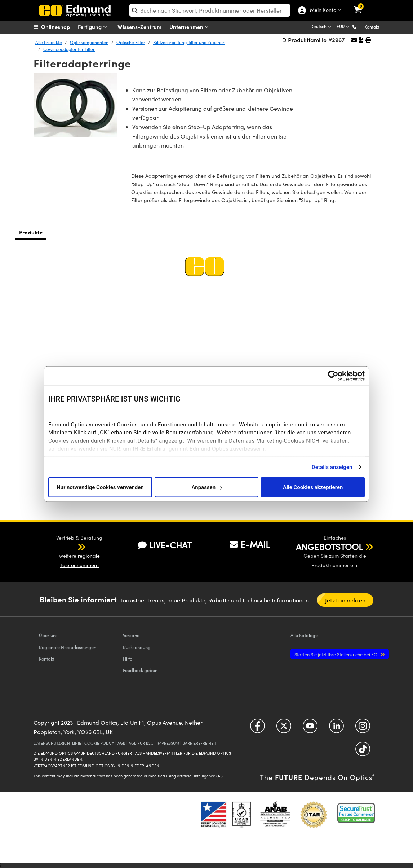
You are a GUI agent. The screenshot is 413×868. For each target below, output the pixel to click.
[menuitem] (61, 27)
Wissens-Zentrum (139, 27)
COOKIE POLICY (99, 743)
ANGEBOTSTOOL (329, 547)
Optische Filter (131, 42)
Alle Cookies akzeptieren (313, 487)
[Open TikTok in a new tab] (363, 752)
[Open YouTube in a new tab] (310, 729)
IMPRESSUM (168, 743)
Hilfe (128, 659)
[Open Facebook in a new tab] (257, 729)
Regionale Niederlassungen (68, 647)
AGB (121, 743)
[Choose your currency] (344, 27)
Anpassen (206, 487)
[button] (360, 27)
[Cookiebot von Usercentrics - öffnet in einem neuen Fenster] (333, 376)
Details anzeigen (332, 467)
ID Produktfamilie (304, 40)
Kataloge (304, 635)
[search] (210, 10)
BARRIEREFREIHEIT (199, 743)
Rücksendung (137, 647)
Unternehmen (191, 27)
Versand (131, 635)
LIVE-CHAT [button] (165, 545)
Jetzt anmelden (345, 600)
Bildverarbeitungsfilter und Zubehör (189, 42)
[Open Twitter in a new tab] (284, 729)
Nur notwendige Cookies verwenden (100, 487)
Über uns (48, 635)
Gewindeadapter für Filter (69, 49)
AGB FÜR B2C (141, 743)
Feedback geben (140, 670)
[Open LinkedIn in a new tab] (336, 729)
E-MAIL (250, 544)
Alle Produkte (49, 42)
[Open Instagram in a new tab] (363, 729)
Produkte (31, 232)
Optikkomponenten (89, 42)
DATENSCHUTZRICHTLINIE (57, 743)
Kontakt (372, 27)
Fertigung (94, 27)
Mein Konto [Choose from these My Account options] (323, 10)
